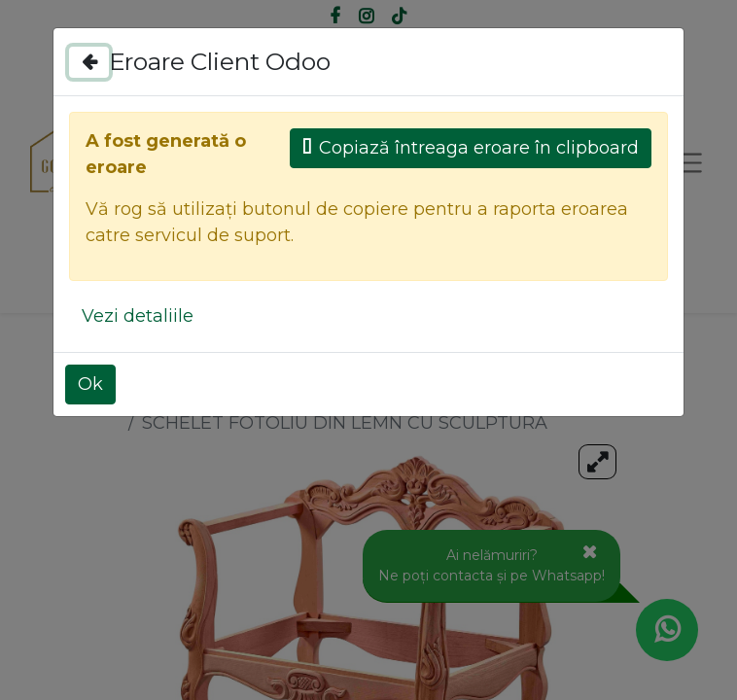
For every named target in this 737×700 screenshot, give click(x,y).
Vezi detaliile (138, 316)
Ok (90, 384)
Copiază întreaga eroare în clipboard (471, 148)
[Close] (89, 62)
